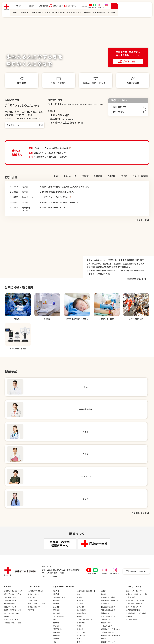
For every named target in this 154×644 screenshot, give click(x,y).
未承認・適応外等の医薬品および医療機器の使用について (39, 595)
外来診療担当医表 (119, 107)
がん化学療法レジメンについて (64, 617)
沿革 (5, 574)
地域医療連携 (57, 567)
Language (116, 6)
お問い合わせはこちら (138, 481)
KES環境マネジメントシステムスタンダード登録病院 (14, 606)
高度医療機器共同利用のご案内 (64, 582)
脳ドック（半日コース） (135, 517)
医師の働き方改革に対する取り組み (39, 581)
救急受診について (14, 125)
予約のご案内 (131, 507)
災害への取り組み (34, 570)
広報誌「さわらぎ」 (35, 621)
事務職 (79, 583)
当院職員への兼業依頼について (64, 625)
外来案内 (57, 13)
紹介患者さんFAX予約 (60, 576)
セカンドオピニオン (11, 529)
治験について (32, 574)
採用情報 (81, 563)
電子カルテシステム (35, 618)
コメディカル (82, 580)
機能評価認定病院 (10, 601)
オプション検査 (131, 529)
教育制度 (80, 590)
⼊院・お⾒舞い (69, 13)
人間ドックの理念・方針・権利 (137, 504)
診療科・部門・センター (87, 13)
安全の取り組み (33, 567)
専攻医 (79, 574)
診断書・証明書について (12, 520)
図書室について (33, 612)
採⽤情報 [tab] (124, 176)
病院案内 (120, 13)
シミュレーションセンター (37, 615)
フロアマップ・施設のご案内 (14, 595)
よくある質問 (62, 6)
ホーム (48, 13)
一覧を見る (140, 218)
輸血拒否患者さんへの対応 (37, 605)
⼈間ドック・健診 (107, 13)
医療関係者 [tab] (98, 176)
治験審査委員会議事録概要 (62, 610)
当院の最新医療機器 (11, 623)
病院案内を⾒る (134, 277)
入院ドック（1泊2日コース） (136, 513)
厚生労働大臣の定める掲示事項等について (39, 601)
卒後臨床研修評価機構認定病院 (15, 613)
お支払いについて (10, 517)
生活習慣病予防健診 (133, 520)
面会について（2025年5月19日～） (51, 153)
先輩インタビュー (83, 586)
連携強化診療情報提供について (64, 592)
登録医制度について (60, 579)
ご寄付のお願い (90, 6)
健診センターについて (134, 501)
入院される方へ (34, 504)
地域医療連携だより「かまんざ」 (63, 599)
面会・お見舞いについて (37, 513)
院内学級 (31, 520)
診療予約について (10, 526)
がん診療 (7, 617)
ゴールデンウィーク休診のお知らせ (51, 148)
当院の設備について (35, 609)
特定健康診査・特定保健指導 (136, 523)
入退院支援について (60, 628)
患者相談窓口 (76, 6)
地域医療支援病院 (10, 598)
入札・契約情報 (9, 592)
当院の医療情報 (9, 620)
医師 (79, 567)
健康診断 (129, 526)
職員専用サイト (113, 591)
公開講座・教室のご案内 (12, 533)
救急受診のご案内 (10, 507)
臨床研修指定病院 (10, 610)
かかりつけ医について (11, 523)
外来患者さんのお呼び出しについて (51, 157)
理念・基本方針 (9, 577)
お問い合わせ (104, 6)
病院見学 (80, 601)
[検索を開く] (147, 6)
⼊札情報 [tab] (111, 176)
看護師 (79, 577)
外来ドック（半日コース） (135, 510)
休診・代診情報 (118, 112)
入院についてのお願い (36, 501)
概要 (5, 570)
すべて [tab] (56, 176)
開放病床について (59, 586)
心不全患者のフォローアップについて (63, 621)
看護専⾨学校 (132, 563)
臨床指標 (7, 586)
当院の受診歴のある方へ (12, 504)
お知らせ (105, 583)
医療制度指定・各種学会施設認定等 (15, 581)
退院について (33, 510)
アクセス (51, 6)
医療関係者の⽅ (132, 13)
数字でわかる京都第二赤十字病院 (88, 594)
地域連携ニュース (59, 595)
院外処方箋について (60, 613)
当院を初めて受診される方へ (14, 501)
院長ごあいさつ (9, 567)
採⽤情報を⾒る (138, 423)
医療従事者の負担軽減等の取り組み (39, 587)
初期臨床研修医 (82, 570)
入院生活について (34, 507)
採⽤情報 (144, 13)
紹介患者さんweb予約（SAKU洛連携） (63, 572)
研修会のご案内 (58, 604)
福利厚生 (80, 598)
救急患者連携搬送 (59, 589)
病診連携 (7, 589)
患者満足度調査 (33, 591)
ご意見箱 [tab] (85, 176)
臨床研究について (34, 577)
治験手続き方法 (58, 607)
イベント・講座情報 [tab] (140, 176)
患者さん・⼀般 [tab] (70, 176)
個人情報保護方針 (13, 637)
